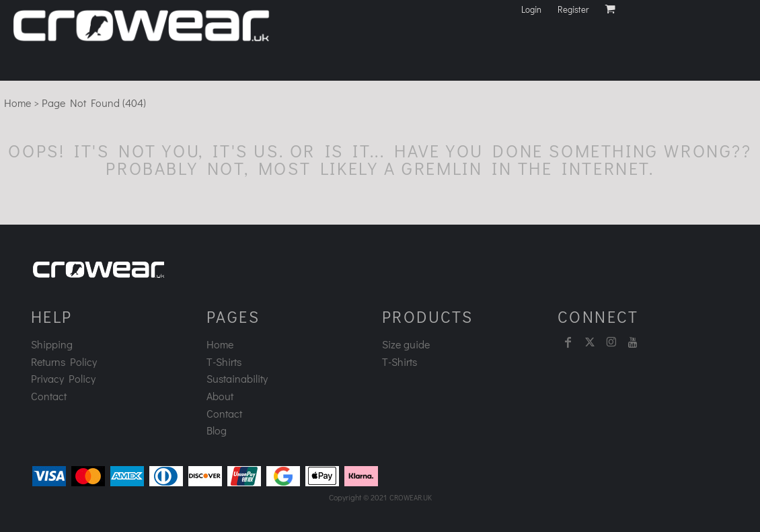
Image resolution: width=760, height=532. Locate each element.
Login (531, 9)
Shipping (52, 344)
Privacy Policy (63, 378)
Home (17, 103)
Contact (49, 396)
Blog (217, 430)
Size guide (406, 344)
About (220, 396)
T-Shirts (224, 362)
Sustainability (237, 378)
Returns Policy (64, 362)
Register (573, 9)
